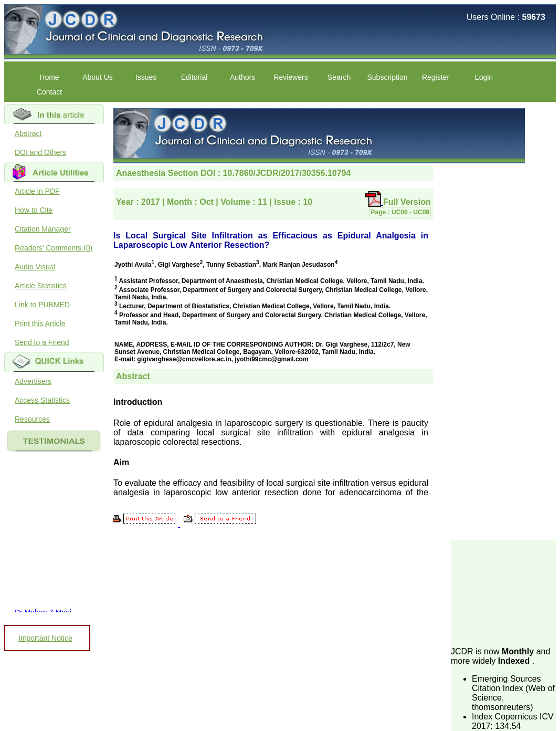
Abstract (28, 133)
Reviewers (290, 77)
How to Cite (34, 210)
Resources (32, 419)
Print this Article (40, 323)
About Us (98, 77)
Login (484, 77)
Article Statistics (41, 286)
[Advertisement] (503, 592)
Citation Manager (43, 229)
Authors (242, 77)
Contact (49, 92)
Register (436, 77)
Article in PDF (37, 191)
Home (49, 77)
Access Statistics (42, 400)
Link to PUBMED (42, 305)
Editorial (194, 77)
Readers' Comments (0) (54, 248)
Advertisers (33, 381)
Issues (146, 77)
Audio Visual (35, 267)
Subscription (387, 77)
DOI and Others (40, 152)
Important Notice (45, 638)
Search (339, 77)
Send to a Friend (42, 342)
